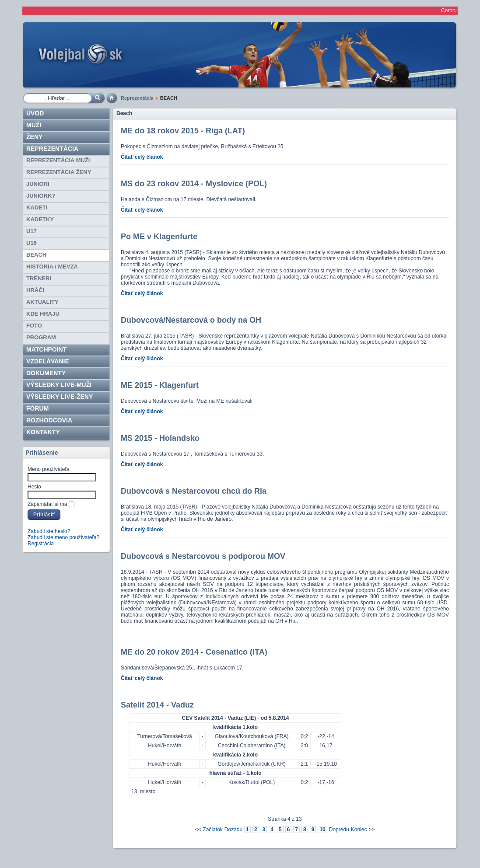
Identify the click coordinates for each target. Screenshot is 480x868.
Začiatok (212, 830)
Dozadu (233, 830)
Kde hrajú (43, 314)
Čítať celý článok (142, 157)
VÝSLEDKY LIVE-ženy (60, 397)
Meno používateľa (49, 469)
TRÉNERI (39, 278)
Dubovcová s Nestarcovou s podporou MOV (203, 556)
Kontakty (43, 432)
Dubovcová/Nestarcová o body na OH (191, 320)
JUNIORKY (41, 196)
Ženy (34, 137)
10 (322, 830)
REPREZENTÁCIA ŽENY (59, 172)
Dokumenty (46, 373)
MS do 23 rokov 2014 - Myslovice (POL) (194, 184)
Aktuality (42, 302)
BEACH (36, 255)
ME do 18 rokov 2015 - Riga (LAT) (183, 131)
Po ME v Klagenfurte (159, 237)
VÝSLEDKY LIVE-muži (59, 385)
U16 (32, 243)
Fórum (37, 408)
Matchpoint (46, 349)
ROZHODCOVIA (49, 420)
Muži (34, 125)
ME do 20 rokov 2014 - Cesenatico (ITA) (194, 652)
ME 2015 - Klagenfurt (160, 385)
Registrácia (41, 544)
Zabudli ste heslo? (49, 531)
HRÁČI (35, 290)
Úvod (35, 113)
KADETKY (40, 219)
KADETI (37, 207)
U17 (32, 231)
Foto (34, 326)
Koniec (359, 830)
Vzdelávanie (48, 361)
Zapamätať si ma (47, 504)
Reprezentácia (137, 98)
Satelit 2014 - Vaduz (157, 705)
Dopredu (339, 830)
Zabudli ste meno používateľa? (63, 537)
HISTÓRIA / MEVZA (52, 267)
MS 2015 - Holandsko (160, 438)
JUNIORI (38, 184)
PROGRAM (41, 337)
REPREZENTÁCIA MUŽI (58, 160)
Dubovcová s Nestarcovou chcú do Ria (194, 491)
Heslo (34, 487)
